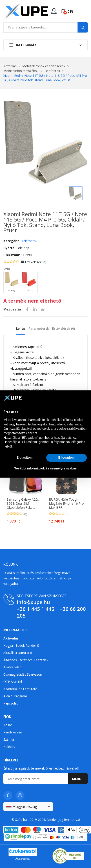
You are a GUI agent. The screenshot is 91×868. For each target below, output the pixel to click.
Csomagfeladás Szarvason (23, 674)
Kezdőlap (10, 66)
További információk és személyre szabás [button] (46, 468)
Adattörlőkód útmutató (20, 689)
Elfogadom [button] (67, 457)
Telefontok (52, 71)
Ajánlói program (15, 696)
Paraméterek (39, 328)
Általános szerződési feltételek (26, 660)
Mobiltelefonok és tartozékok (44, 66)
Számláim (10, 739)
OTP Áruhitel (13, 682)
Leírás (21, 328)
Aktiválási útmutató (18, 653)
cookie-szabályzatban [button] (72, 429)
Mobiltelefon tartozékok (21, 71)
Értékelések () (36, 262)
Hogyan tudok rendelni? (21, 645)
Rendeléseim (13, 732)
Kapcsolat (11, 703)
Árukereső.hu (23, 859)
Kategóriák (23, 45)
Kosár (8, 725)
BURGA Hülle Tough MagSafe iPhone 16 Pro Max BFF (66, 504)
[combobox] (28, 807)
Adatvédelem (13, 667)
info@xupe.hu (33, 602)
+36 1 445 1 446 (36, 609)
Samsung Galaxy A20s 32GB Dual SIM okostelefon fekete (23, 504)
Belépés (9, 747)
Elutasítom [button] (24, 457)
